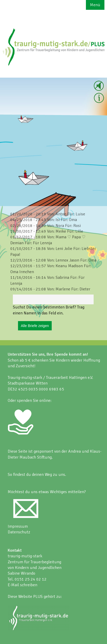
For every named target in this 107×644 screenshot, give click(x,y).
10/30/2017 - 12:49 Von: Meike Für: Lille (47, 231)
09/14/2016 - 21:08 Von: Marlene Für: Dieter (50, 289)
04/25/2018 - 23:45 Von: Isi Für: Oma (44, 220)
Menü (95, 5)
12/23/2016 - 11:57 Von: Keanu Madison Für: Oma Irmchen (51, 269)
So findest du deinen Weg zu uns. (37, 475)
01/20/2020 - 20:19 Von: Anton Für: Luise (48, 214)
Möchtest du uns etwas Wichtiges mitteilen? (47, 492)
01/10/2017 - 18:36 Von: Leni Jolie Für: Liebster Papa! (53, 251)
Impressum (18, 526)
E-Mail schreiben (23, 585)
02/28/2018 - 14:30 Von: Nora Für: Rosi (46, 226)
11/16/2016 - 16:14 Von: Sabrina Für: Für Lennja (47, 280)
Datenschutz (19, 532)
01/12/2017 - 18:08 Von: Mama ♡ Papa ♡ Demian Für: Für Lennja (48, 240)
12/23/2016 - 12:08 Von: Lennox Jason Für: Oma (53, 260)
